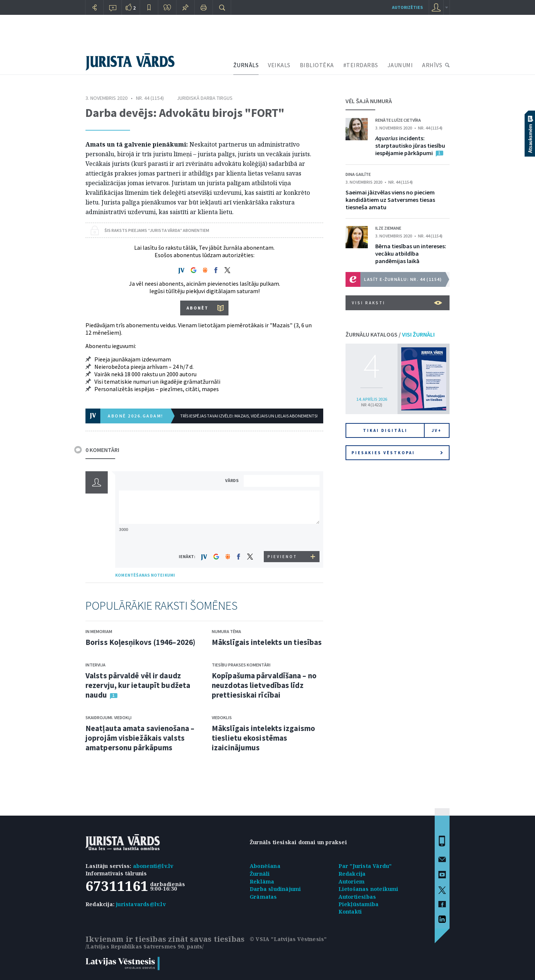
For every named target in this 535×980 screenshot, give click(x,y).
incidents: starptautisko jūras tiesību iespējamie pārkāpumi (410, 145)
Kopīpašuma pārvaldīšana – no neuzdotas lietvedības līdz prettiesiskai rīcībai (264, 685)
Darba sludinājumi (275, 889)
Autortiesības (357, 897)
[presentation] (283, 537)
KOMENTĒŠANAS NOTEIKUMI (145, 575)
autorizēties (407, 7)
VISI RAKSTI (397, 303)
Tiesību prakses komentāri (241, 665)
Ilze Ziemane (388, 228)
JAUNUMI (400, 65)
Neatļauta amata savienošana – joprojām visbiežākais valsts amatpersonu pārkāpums (140, 738)
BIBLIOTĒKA (317, 65)
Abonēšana (265, 866)
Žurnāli (260, 874)
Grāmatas (263, 897)
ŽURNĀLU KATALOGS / (390, 334)
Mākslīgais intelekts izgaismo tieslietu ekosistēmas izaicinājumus (263, 738)
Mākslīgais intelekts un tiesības (267, 642)
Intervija (95, 665)
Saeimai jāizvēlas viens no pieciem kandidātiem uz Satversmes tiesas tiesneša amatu (390, 200)
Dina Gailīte (358, 174)
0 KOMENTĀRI (102, 450)
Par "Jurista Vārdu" (365, 866)
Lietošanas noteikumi (369, 889)
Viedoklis (222, 717)
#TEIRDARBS (361, 65)
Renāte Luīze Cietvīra (398, 120)
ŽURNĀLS (246, 65)
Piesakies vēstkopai (397, 453)
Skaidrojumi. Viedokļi (108, 717)
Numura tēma (226, 631)
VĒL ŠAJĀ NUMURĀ (369, 101)
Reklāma (262, 881)
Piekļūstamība (359, 904)
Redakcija (352, 874)
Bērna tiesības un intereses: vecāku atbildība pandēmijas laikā (411, 253)
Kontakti (350, 912)
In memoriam (99, 631)
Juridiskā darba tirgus (205, 98)
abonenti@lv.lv (153, 866)
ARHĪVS (432, 65)
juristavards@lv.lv (141, 904)
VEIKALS (279, 65)
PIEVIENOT (282, 557)
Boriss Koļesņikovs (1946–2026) (140, 642)
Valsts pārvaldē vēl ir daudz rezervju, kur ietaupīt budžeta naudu (138, 685)
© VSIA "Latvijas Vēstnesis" (288, 939)
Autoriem (352, 881)
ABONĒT (197, 308)
